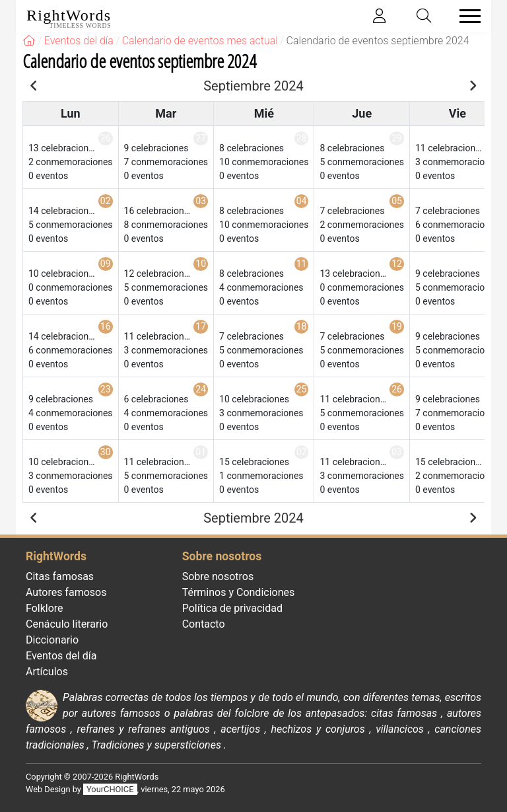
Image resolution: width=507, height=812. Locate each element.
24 (201, 389)
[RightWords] (29, 41)
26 (106, 138)
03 (201, 201)
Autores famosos (66, 592)
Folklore (45, 608)
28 (302, 138)
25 (302, 389)
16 (106, 326)
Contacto (204, 624)
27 (201, 138)
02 (106, 201)
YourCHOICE (110, 789)
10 (201, 264)
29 (397, 138)
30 (106, 452)
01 (201, 452)
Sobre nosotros (218, 576)
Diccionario (52, 640)
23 (106, 389)
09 (106, 264)
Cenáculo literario (67, 624)
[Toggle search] (424, 16)
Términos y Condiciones (239, 592)
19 (397, 326)
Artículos (47, 672)
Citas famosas (60, 576)
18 (302, 326)
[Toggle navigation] (466, 16)
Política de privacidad (232, 608)
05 (397, 201)
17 (201, 326)
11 (302, 264)
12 (397, 264)
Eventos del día (61, 656)
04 (302, 201)
